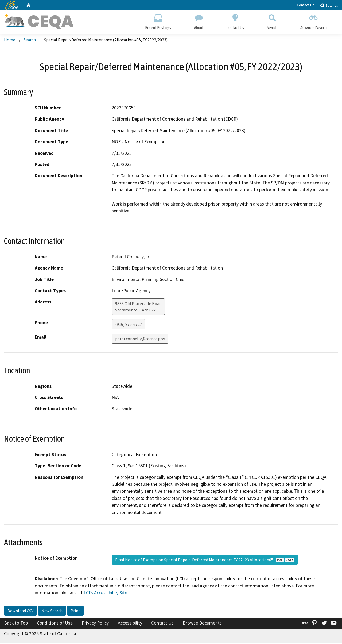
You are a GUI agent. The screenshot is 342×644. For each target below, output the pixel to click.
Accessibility (130, 623)
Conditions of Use (55, 623)
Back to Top (16, 623)
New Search (52, 611)
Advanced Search (313, 21)
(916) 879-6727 (129, 325)
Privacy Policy (95, 623)
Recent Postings (158, 21)
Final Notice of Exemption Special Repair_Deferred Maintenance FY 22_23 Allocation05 (205, 560)
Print (75, 611)
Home (10, 40)
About (199, 21)
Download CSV (20, 611)
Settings (329, 5)
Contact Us (306, 5)
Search (272, 21)
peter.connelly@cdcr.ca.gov (140, 339)
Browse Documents (202, 623)
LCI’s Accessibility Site (105, 593)
